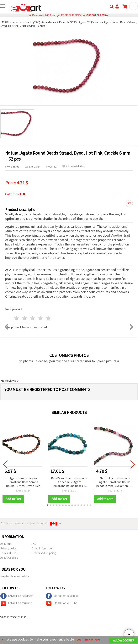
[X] (2, 639)
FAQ (34, 544)
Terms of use (8, 553)
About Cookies (9, 558)
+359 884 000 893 (96, 15)
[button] (47, 505)
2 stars (25, 318)
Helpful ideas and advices (16, 576)
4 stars (40, 318)
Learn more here (88, 639)
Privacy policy (8, 548)
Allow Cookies (123, 640)
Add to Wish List (73, 166)
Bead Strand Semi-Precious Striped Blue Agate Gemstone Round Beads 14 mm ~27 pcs (69, 482)
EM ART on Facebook (17, 596)
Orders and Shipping (44, 553)
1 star (17, 318)
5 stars (48, 318)
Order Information (42, 548)
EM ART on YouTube (16, 603)
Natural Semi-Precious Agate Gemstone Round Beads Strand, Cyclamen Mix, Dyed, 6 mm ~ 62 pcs (115, 482)
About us (6, 544)
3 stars (33, 318)
